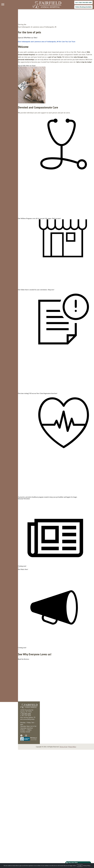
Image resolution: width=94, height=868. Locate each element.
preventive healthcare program (16, 583)
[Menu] (3, 4)
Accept (80, 866)
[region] (14, 82)
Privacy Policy (87, 866)
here (38, 455)
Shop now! (33, 328)
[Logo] (47, 5)
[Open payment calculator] (78, 863)
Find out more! (38, 240)
